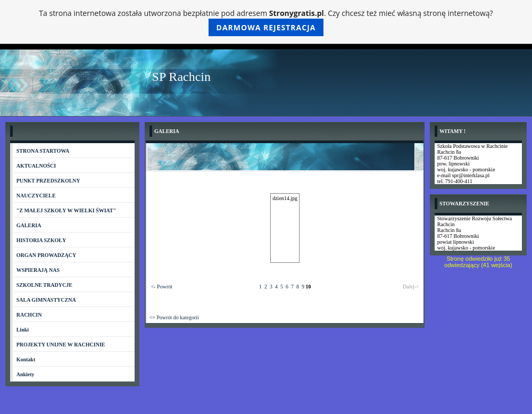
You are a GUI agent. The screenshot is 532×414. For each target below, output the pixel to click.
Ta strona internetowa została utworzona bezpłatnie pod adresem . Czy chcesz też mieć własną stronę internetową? (266, 22)
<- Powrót (162, 287)
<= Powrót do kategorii (174, 317)
